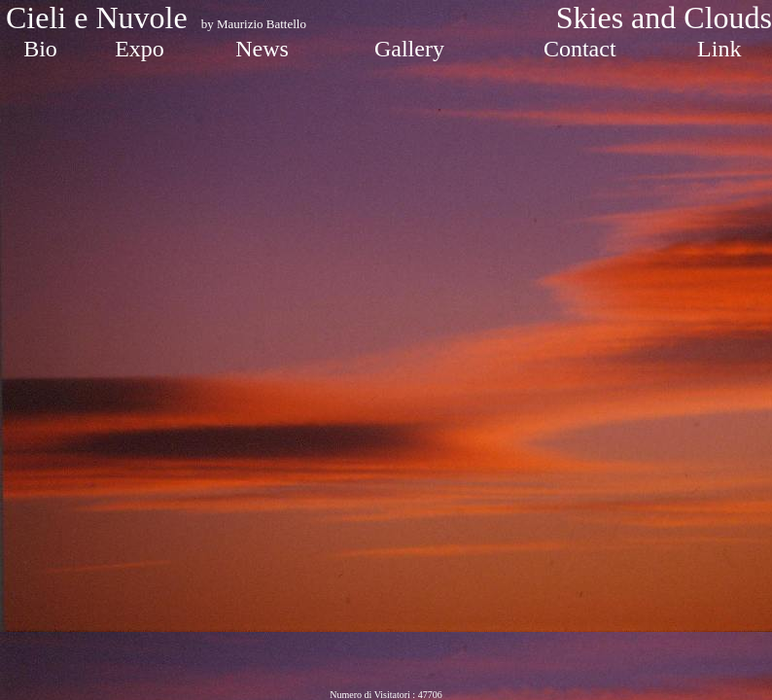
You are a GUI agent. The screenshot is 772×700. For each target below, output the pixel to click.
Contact (580, 49)
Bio (40, 49)
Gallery (409, 49)
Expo (140, 49)
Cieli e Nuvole (101, 17)
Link (719, 49)
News (262, 49)
